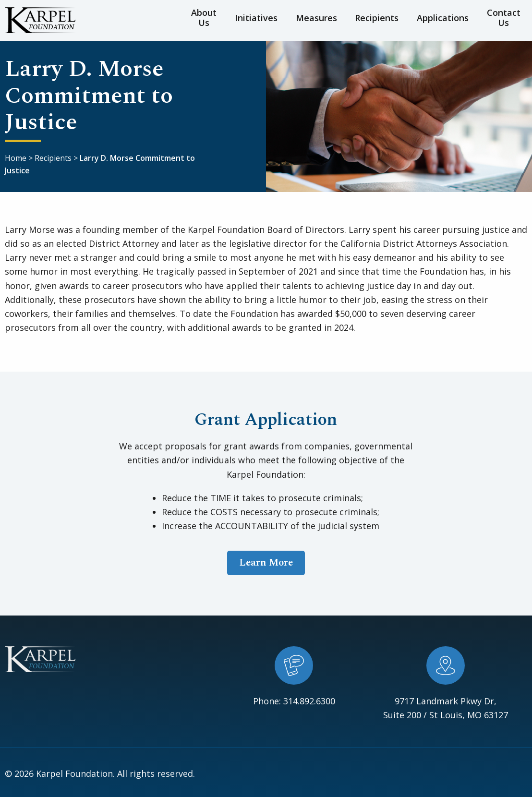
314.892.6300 (309, 700)
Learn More (266, 561)
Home (16, 157)
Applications (435, 19)
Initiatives (262, 19)
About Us (208, 19)
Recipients (373, 19)
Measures (317, 19)
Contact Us (497, 19)
